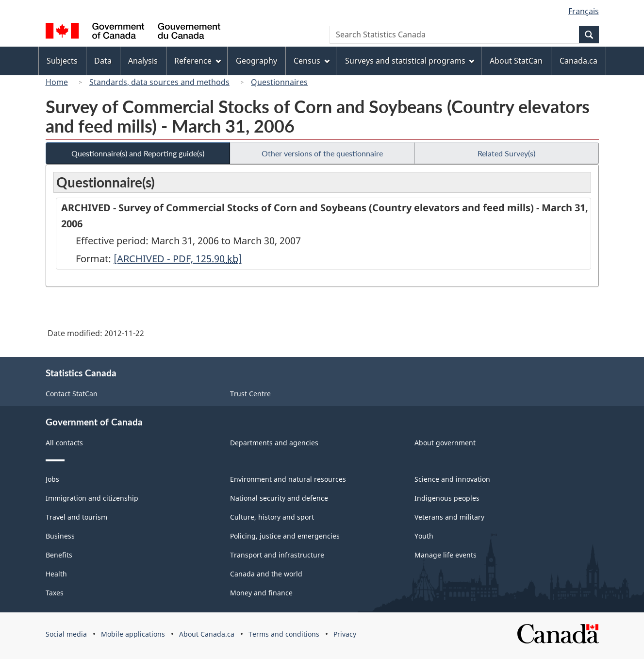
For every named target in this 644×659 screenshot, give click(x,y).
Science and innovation (452, 479)
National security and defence (279, 498)
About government (445, 443)
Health (56, 574)
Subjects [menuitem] (62, 61)
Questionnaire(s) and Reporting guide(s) (138, 153)
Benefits (59, 555)
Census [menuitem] (312, 61)
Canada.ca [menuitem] (578, 61)
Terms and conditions (284, 634)
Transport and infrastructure (277, 555)
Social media (66, 634)
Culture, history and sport (272, 517)
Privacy (345, 634)
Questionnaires (279, 82)
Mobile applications (133, 634)
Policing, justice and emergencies (285, 536)
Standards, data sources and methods (159, 82)
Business (60, 536)
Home (57, 82)
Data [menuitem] (103, 61)
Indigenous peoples (447, 498)
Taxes (55, 593)
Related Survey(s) (506, 153)
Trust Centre (250, 394)
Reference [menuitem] (198, 61)
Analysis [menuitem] (143, 61)
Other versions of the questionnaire (322, 153)
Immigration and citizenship (92, 498)
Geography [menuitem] (256, 61)
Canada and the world (266, 574)
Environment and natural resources (288, 479)
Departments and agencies (274, 443)
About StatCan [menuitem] (516, 61)
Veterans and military (449, 517)
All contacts (64, 443)
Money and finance (261, 593)
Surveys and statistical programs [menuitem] (410, 61)
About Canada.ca (207, 634)
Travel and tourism (76, 517)
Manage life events (446, 555)
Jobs (52, 479)
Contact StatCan (72, 394)
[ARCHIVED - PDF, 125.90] (178, 259)
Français (584, 11)
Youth (424, 536)
